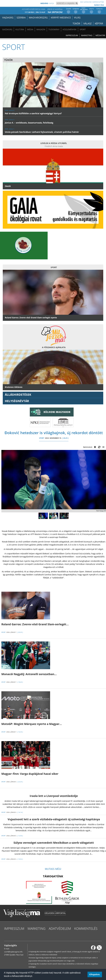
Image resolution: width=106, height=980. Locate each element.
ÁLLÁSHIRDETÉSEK (18, 395)
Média (30, 29)
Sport (83, 29)
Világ (77, 18)
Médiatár (100, 35)
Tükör (76, 23)
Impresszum (72, 35)
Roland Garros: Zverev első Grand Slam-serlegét (35, 624)
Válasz (88, 23)
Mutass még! (53, 869)
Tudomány (54, 29)
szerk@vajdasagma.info (13, 952)
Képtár (99, 23)
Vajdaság (8, 18)
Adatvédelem (60, 928)
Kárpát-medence (61, 18)
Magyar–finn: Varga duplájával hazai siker (30, 774)
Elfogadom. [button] (95, 974)
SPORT (42, 438)
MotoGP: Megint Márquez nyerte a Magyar (32, 724)
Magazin (41, 29)
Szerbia (21, 18)
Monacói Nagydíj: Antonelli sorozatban (29, 674)
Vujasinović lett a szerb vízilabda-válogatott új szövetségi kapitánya (54, 819)
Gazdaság (7, 29)
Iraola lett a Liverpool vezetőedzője (54, 796)
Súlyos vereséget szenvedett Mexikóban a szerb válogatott (54, 843)
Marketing (87, 35)
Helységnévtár (17, 401)
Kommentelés (86, 928)
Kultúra (20, 29)
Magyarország (38, 18)
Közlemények (70, 29)
